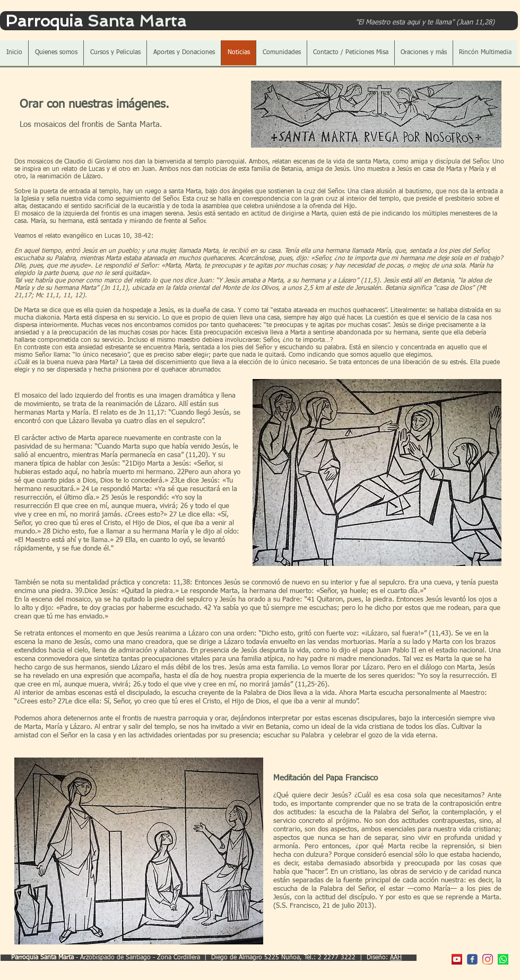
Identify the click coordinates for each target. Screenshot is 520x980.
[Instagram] (488, 959)
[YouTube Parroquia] (457, 959)
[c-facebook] (472, 959)
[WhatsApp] (503, 959)
